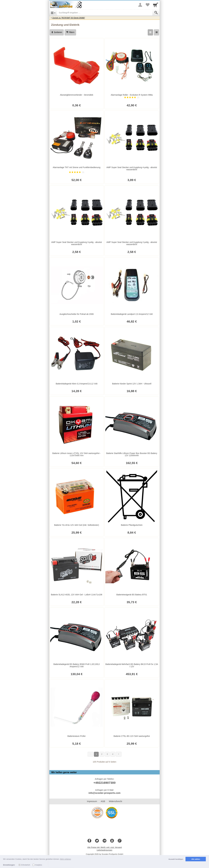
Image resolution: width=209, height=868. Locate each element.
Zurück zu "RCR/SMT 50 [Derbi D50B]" (69, 18)
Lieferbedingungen (105, 850)
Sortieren (57, 32)
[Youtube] (112, 841)
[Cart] (156, 5)
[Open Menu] (53, 13)
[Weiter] (119, 754)
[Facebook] (89, 841)
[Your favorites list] (147, 5)
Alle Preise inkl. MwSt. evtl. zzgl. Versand (105, 847)
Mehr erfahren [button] (66, 859)
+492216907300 (105, 783)
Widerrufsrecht (115, 801)
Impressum (92, 801)
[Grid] (150, 32)
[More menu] (140, 5)
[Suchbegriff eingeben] (105, 13)
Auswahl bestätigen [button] (176, 859)
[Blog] (105, 841)
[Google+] (120, 841)
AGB (103, 801)
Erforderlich (26, 865)
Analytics (39, 865)
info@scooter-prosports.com (105, 793)
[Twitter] (97, 841)
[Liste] (156, 32)
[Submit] (156, 13)
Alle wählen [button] (196, 859)
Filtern (70, 32)
